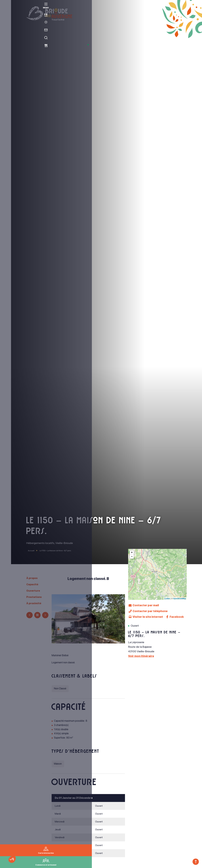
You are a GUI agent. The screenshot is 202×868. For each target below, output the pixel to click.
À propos (33, 578)
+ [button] (132, 552)
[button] (16, 863)
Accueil (31, 551)
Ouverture (34, 590)
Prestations (35, 597)
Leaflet (167, 599)
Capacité (33, 584)
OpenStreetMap (180, 599)
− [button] (132, 557)
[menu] (6, 8)
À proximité (34, 603)
